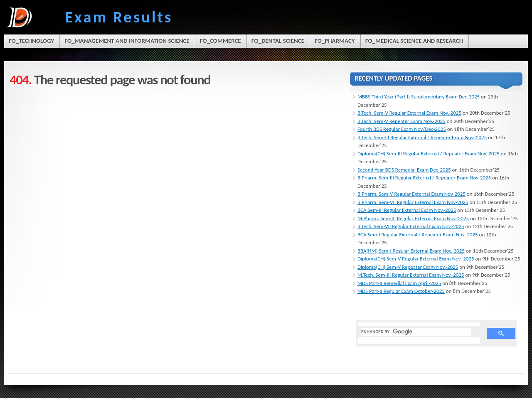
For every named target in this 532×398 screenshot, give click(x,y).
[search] (416, 332)
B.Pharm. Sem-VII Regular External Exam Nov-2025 (413, 202)
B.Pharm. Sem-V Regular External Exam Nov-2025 (411, 194)
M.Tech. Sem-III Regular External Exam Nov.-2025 (411, 275)
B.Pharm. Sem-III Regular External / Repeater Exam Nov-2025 (424, 178)
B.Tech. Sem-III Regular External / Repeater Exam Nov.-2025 (422, 137)
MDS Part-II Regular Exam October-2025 (401, 291)
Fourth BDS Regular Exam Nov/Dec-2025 (402, 129)
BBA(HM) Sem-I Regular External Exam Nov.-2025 (411, 251)
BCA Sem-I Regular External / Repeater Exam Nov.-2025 (418, 235)
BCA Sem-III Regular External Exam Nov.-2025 (407, 210)
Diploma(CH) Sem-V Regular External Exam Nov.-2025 (416, 259)
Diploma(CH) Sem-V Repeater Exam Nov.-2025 (408, 267)
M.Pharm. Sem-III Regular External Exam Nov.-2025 (413, 218)
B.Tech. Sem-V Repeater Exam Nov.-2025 (401, 121)
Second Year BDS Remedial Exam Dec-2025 (404, 170)
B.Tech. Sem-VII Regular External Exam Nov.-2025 (411, 226)
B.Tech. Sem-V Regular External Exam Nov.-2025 (409, 113)
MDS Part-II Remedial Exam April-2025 (399, 283)
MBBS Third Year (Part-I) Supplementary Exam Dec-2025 (419, 97)
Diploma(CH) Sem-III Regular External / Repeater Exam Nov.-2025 (429, 154)
